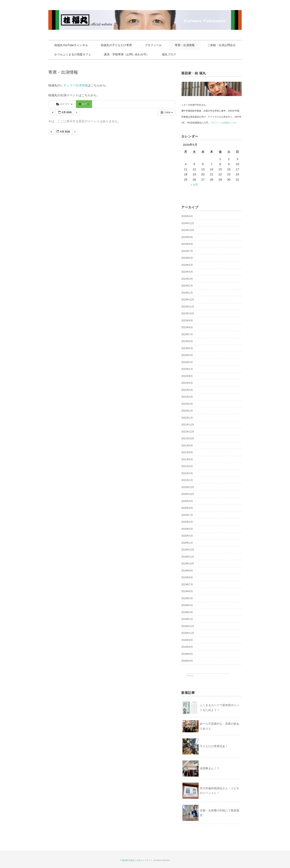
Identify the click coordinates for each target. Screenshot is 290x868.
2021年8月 (187, 452)
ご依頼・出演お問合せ (222, 45)
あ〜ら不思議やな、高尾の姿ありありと (220, 726)
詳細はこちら (230, 123)
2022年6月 (187, 383)
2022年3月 (187, 404)
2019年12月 (188, 550)
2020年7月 (187, 515)
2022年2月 (187, 411)
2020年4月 (187, 536)
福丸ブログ (169, 54)
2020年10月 (188, 494)
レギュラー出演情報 (74, 85)
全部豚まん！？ (210, 768)
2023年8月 (187, 327)
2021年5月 (187, 466)
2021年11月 (188, 432)
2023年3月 (187, 362)
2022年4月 (187, 397)
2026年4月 (187, 216)
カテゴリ (64, 104)
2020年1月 (187, 543)
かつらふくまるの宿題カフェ (73, 54)
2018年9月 (187, 640)
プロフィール (153, 45)
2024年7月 (187, 251)
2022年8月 (187, 376)
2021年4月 (187, 473)
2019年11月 (188, 557)
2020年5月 (187, 529)
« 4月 (194, 185)
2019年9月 (187, 571)
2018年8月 (187, 647)
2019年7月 (187, 585)
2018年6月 (187, 654)
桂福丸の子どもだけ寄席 (116, 45)
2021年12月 (188, 425)
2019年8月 (187, 577)
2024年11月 (188, 223)
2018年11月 (188, 633)
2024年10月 (188, 230)
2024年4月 (187, 272)
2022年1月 (187, 418)
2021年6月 (187, 459)
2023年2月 (187, 369)
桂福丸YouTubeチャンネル (71, 45)
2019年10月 (188, 564)
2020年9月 (187, 501)
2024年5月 (187, 265)
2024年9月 (187, 237)
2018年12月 (188, 626)
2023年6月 (187, 341)
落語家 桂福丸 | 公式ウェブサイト (137, 860)
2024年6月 (187, 258)
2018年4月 (187, 661)
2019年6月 (187, 591)
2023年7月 (187, 334)
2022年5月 (187, 390)
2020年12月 (188, 487)
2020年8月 (187, 508)
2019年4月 (187, 605)
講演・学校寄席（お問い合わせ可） (126, 54)
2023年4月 (187, 355)
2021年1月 (187, 480)
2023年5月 (187, 348)
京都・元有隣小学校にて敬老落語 (220, 813)
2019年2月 (187, 619)
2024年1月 (187, 293)
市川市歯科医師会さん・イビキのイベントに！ (220, 791)
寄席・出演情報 (185, 45)
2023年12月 (188, 300)
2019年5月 (187, 598)
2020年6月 (187, 522)
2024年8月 (187, 244)
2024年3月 (187, 279)
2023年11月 (188, 307)
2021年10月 (188, 439)
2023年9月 (187, 321)
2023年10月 (188, 313)
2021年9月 (187, 446)
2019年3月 (187, 612)
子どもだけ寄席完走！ (214, 746)
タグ (84, 104)
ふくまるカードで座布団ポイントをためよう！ (220, 708)
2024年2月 (187, 286)
